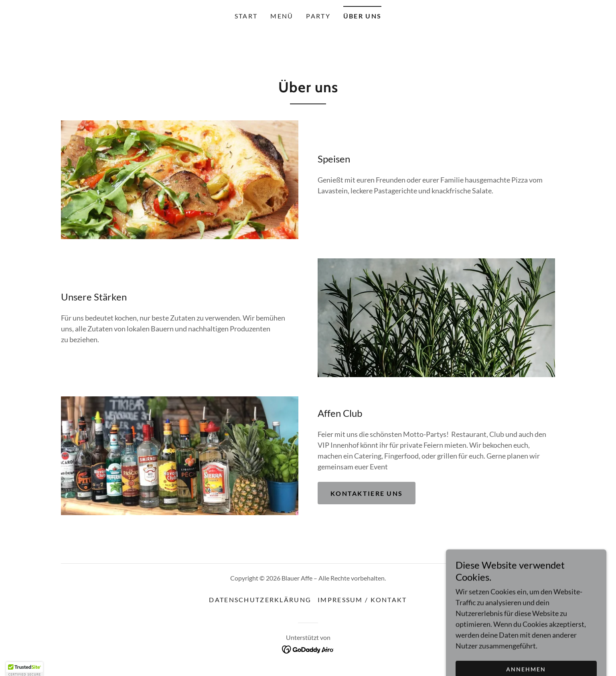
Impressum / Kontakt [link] (362, 600)
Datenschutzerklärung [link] (260, 600)
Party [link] (318, 16)
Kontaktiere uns (367, 493)
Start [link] (246, 16)
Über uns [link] (362, 16)
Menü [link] (282, 16)
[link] (308, 648)
